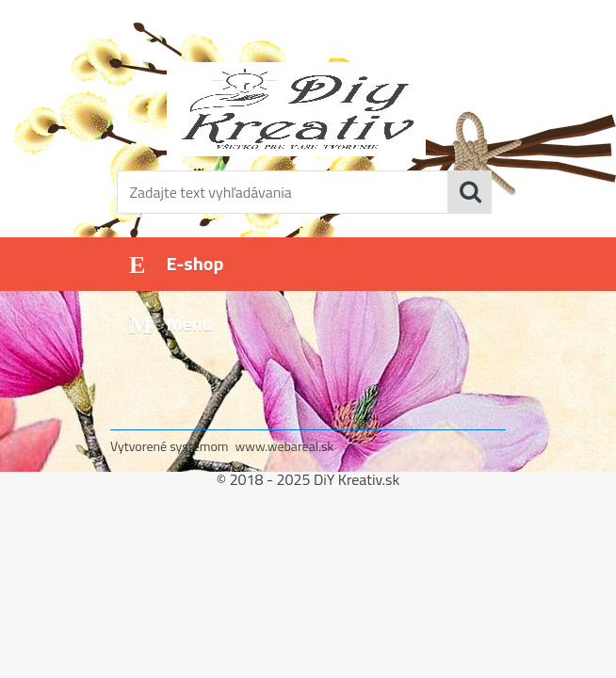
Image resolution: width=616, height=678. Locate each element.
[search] (470, 192)
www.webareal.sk (285, 446)
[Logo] (296, 109)
